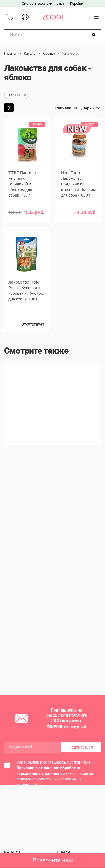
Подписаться (81, 747)
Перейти (77, 4)
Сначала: (64, 108)
